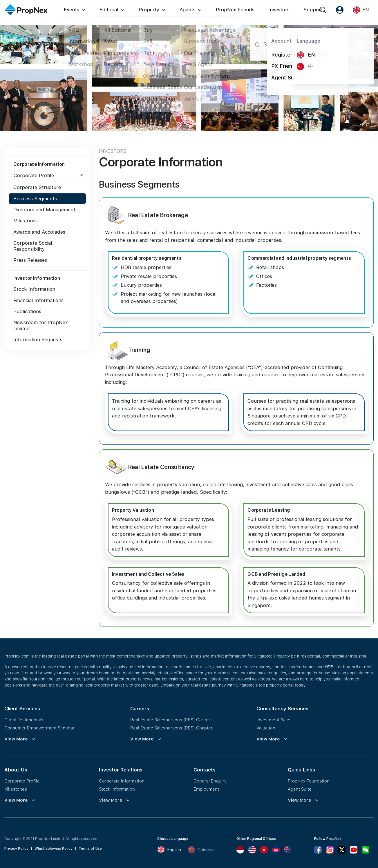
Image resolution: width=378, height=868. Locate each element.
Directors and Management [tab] (44, 210)
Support (313, 10)
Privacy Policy (16, 849)
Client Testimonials (24, 720)
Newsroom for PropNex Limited (41, 325)
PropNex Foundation (309, 781)
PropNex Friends (235, 10)
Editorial (109, 10)
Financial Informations (38, 300)
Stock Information (34, 289)
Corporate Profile (34, 175)
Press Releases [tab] (30, 260)
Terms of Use (90, 849)
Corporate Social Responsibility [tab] (33, 246)
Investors (279, 10)
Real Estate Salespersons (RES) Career (170, 720)
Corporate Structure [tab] (37, 187)
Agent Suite (300, 789)
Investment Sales (274, 720)
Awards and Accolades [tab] (39, 232)
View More (16, 739)
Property (149, 10)
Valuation (266, 728)
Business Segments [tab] (35, 199)
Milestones (16, 789)
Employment (206, 789)
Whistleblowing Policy (54, 849)
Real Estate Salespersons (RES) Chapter (171, 728)
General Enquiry (210, 781)
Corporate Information (122, 781)
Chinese (201, 850)
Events (72, 10)
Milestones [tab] (26, 221)
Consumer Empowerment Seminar (39, 728)
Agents (188, 10)
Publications (27, 311)
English (169, 850)
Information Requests (38, 339)
